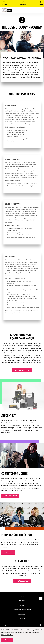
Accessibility (22, 614)
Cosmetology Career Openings (22, 610)
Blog (4, 625)
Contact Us (22, 619)
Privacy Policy (22, 596)
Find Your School (10, 496)
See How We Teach (22, 370)
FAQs (22, 605)
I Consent (7, 640)
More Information (7, 635)
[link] (4, 3)
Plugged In (22, 601)
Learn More (8, 552)
